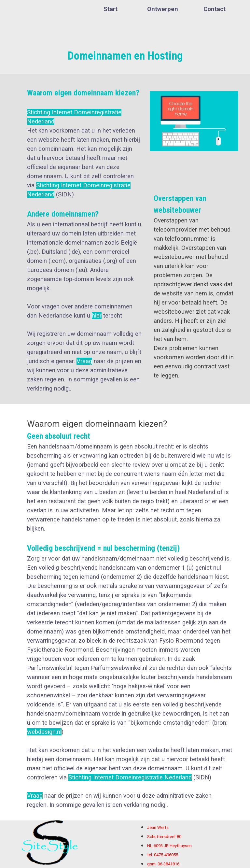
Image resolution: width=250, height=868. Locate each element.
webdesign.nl (44, 732)
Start (111, 9)
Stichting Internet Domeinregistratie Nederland (130, 777)
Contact (215, 9)
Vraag (84, 361)
